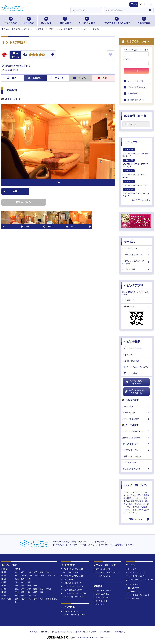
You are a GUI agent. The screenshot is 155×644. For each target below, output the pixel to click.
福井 (29, 582)
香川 (17, 596)
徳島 (23, 596)
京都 (29, 589)
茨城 (49, 576)
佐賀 (23, 599)
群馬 (55, 576)
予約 (103, 78)
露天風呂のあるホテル (136, 438)
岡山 (17, 592)
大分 (41, 599)
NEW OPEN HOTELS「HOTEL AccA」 (134, 174)
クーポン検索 (136, 406)
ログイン (136, 71)
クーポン (80, 78)
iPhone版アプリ (136, 300)
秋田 (23, 572)
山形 (29, 572)
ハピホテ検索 (132, 342)
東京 (17, 576)
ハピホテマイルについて (136, 255)
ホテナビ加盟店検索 (136, 419)
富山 (23, 582)
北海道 (18, 569)
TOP (11, 78)
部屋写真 (34, 78)
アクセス (57, 78)
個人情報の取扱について (62, 632)
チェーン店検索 (136, 413)
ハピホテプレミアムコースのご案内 (136, 262)
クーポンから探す (87, 21)
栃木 (43, 576)
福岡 (17, 599)
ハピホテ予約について (135, 576)
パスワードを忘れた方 (137, 87)
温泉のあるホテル (136, 463)
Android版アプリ (136, 307)
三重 (35, 586)
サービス (129, 242)
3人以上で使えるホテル (136, 456)
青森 (17, 572)
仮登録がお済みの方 (136, 100)
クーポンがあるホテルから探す (74, 593)
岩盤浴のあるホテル (136, 444)
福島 (47, 572)
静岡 (29, 586)
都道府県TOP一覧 (135, 116)
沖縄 (17, 602)
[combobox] (125, 10)
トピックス (131, 142)
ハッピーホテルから (136, 485)
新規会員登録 (133, 93)
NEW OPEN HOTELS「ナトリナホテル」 (136, 192)
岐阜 (23, 586)
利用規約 (45, 632)
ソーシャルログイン (136, 81)
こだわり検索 (131, 373)
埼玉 (31, 576)
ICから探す (46, 21)
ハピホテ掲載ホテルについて (138, 595)
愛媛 (29, 596)
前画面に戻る (17, 202)
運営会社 (33, 632)
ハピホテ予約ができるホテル (134, 382)
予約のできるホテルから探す (117, 21)
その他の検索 (144, 21)
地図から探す (65, 21)
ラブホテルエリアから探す (136, 367)
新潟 (17, 579)
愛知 (17, 586)
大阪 (17, 589)
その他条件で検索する (136, 469)
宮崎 (47, 599)
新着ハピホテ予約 (101, 597)
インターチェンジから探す (72, 569)
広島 (23, 592)
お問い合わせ (120, 632)
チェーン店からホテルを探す (73, 597)
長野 (29, 579)
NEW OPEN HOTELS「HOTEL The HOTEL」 (136, 163)
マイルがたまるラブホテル (72, 586)
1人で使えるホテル (136, 450)
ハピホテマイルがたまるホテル (135, 392)
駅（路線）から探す (70, 573)
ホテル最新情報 (100, 601)
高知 (35, 596)
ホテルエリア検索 (132, 348)
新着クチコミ (100, 604)
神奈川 (24, 576)
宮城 (41, 572)
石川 (17, 582)
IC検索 (128, 355)
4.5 (25, 55)
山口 (41, 592)
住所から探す (11, 21)
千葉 (37, 576)
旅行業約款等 (105, 632)
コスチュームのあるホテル (136, 431)
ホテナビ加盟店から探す (71, 590)
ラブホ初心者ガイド (102, 569)
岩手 (35, 572)
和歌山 (48, 589)
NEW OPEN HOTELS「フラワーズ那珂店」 (136, 153)
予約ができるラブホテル (71, 583)
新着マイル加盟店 (101, 594)
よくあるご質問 (136, 269)
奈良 (41, 589)
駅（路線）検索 (132, 361)
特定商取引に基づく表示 (86, 632)
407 (11, 191)
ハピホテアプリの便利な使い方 (106, 573)
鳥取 (29, 592)
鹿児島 (54, 599)
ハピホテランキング (136, 248)
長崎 (29, 599)
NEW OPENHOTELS (70, 611)
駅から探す (29, 21)
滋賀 (35, 589)
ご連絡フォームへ (135, 519)
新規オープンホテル (102, 591)
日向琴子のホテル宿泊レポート (74, 615)
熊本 (35, 599)
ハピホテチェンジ (133, 585)
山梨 (23, 579)
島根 (35, 592)
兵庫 (23, 589)
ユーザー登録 (145, 4)
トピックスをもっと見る (140, 200)
